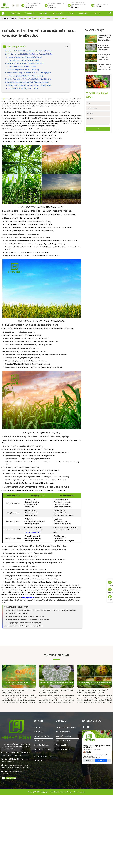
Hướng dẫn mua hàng (63, 736)
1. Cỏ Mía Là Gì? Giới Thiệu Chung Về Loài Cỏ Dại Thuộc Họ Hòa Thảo (28, 51)
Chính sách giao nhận (63, 741)
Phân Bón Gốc (38, 732)
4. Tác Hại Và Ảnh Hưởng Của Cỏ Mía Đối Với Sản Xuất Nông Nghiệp (28, 73)
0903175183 (25, 768)
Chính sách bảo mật (63, 749)
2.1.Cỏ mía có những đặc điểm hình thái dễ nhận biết (24, 57)
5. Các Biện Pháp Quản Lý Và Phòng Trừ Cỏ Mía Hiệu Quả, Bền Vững (28, 79)
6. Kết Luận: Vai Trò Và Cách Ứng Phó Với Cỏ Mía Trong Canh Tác (27, 82)
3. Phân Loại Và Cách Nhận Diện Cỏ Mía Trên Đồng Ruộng (24, 63)
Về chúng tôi (30, 13)
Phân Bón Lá (38, 727)
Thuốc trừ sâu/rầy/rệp (41, 736)
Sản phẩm (43, 13)
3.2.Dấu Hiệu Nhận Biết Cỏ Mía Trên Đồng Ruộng (23, 70)
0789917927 (6, 774)
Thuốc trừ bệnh (39, 741)
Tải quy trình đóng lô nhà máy (66, 727)
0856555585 (19, 755)
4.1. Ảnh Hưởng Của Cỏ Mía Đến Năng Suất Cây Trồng (25, 76)
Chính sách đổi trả (62, 745)
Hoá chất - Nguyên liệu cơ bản (42, 751)
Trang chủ (15, 13)
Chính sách (84, 13)
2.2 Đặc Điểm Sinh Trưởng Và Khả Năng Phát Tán (23, 60)
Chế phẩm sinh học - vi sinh (43, 756)
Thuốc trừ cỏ (38, 761)
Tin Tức (72, 13)
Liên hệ (97, 13)
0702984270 (10, 761)
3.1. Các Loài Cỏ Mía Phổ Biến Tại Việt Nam (21, 67)
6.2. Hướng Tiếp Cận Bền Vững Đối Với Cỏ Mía (22, 88)
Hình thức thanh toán (63, 732)
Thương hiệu (58, 13)
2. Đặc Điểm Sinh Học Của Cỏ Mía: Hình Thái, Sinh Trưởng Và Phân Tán (29, 54)
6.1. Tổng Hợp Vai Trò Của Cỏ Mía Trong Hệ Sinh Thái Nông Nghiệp (29, 85)
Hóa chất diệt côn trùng (42, 745)
